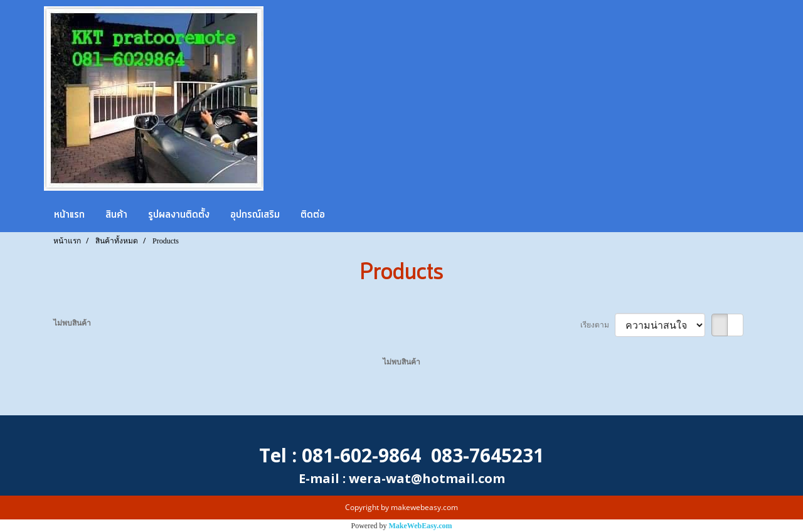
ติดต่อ (313, 215)
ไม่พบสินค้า (72, 323)
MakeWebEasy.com (421, 526)
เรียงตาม (598, 325)
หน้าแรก (69, 215)
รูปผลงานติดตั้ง (179, 215)
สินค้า (116, 215)
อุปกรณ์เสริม (255, 215)
